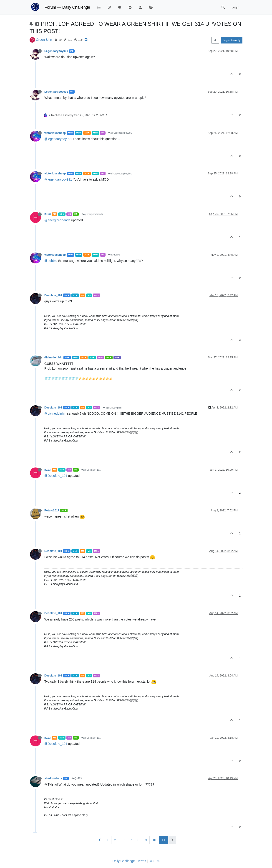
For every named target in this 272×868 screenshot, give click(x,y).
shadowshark (53, 778)
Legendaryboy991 (56, 51)
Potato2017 (52, 511)
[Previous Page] (100, 840)
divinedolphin (53, 357)
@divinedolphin (112, 408)
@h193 (77, 778)
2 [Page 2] (115, 840)
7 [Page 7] (131, 840)
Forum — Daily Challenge (67, 7)
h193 (48, 214)
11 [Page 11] (164, 840)
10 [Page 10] (154, 840)
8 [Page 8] (139, 840)
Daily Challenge (124, 861)
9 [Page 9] (146, 840)
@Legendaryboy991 (120, 133)
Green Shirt (44, 40)
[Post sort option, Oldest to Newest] (215, 40)
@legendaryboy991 (58, 139)
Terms (142, 861)
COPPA (154, 861)
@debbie (114, 255)
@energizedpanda (92, 214)
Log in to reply (232, 40)
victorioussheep (55, 133)
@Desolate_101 (91, 470)
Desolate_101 (53, 295)
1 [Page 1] (108, 840)
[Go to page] (123, 840)
